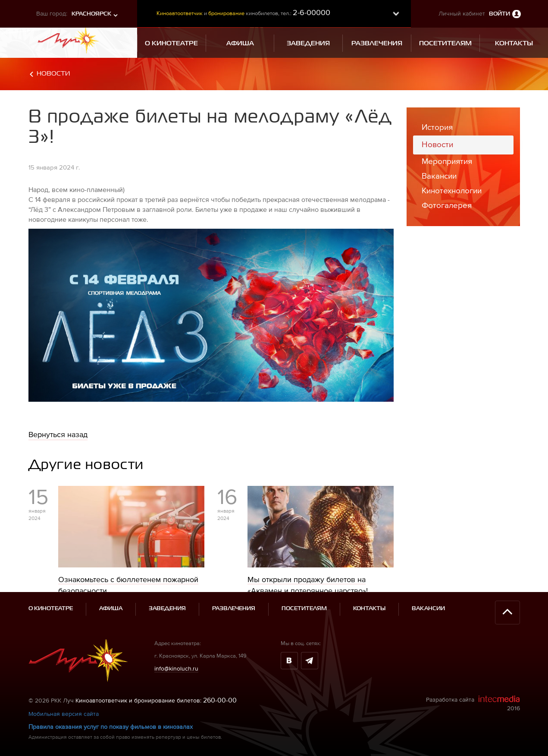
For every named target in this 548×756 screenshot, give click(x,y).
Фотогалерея (447, 205)
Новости (53, 74)
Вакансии (439, 176)
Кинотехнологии (452, 191)
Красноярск (91, 14)
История (437, 127)
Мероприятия (447, 161)
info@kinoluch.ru (176, 668)
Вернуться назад (58, 434)
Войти (499, 14)
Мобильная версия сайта (64, 714)
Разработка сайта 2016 (473, 703)
